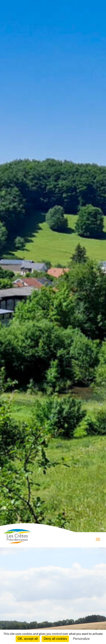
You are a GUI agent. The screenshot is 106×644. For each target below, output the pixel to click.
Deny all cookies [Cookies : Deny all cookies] (55, 639)
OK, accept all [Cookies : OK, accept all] (28, 639)
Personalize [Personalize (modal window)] (81, 639)
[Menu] (98, 540)
